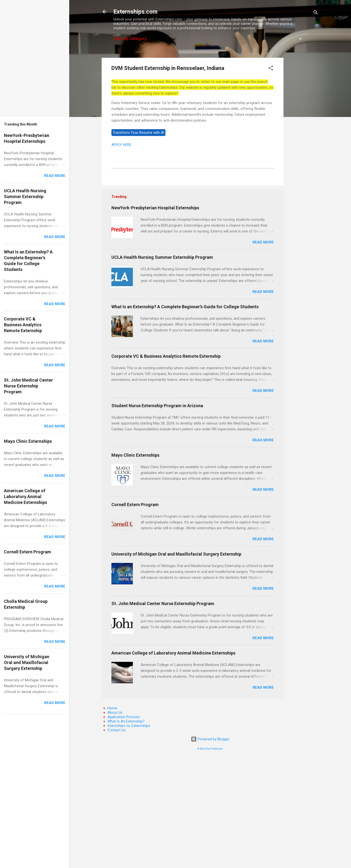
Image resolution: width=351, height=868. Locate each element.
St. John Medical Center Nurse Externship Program (163, 603)
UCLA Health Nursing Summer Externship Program (162, 257)
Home (112, 708)
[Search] (316, 13)
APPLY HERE (121, 145)
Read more (263, 242)
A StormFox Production (210, 749)
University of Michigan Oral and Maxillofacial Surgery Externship (176, 554)
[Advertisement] (303, 131)
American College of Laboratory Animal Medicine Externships (173, 653)
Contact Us (117, 730)
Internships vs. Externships (129, 726)
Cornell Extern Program (135, 505)
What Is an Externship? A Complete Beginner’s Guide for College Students (185, 307)
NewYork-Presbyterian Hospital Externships (155, 208)
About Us (115, 713)
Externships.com (135, 12)
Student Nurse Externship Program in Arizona (157, 406)
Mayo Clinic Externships (135, 455)
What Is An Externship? (126, 721)
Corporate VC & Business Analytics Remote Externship (166, 356)
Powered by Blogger (210, 739)
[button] (271, 69)
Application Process (124, 717)
